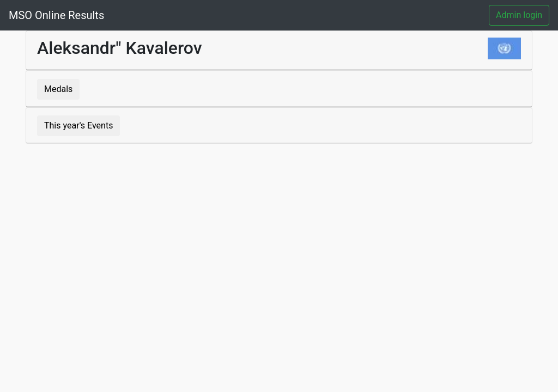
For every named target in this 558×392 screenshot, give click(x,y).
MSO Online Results (56, 15)
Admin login (519, 15)
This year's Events (78, 125)
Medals (58, 89)
